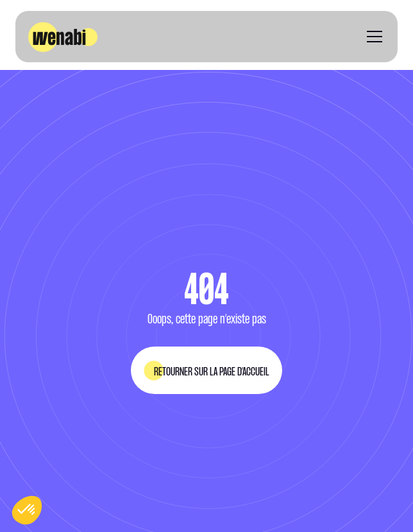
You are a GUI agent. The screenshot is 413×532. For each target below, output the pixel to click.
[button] (372, 37)
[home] (63, 37)
